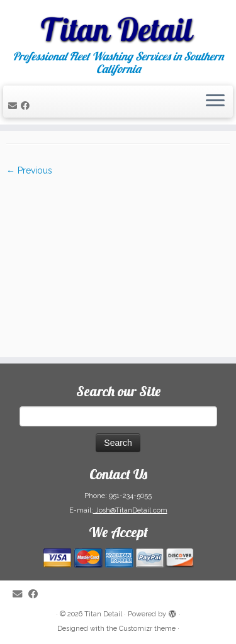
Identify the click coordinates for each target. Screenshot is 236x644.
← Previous (29, 170)
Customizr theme (147, 629)
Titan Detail (103, 614)
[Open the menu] (215, 102)
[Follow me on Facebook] (27, 106)
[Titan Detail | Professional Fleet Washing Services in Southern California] (118, 25)
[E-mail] (14, 106)
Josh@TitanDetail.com (130, 510)
